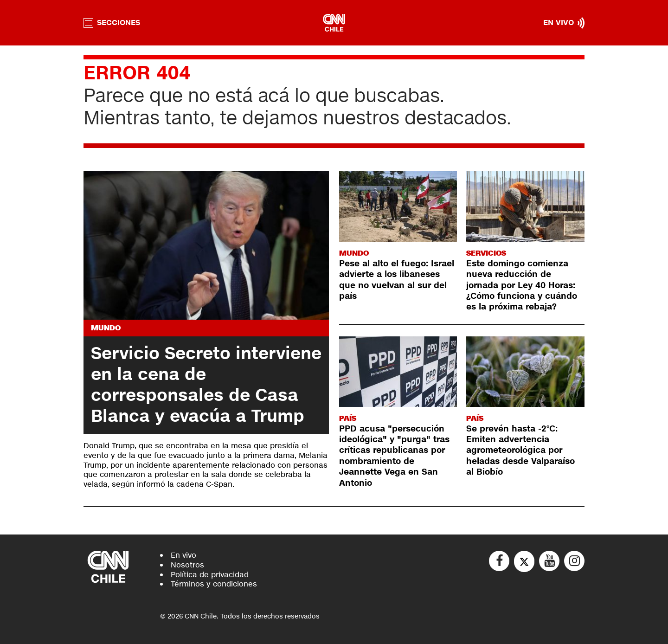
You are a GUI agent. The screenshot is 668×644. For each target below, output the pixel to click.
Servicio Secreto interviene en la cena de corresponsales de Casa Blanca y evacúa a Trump (206, 385)
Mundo (106, 328)
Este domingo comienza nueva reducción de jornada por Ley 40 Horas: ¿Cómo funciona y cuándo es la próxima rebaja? (522, 285)
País (348, 418)
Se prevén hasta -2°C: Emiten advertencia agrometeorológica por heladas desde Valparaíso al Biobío (520, 451)
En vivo (183, 555)
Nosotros (187, 565)
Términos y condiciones (214, 584)
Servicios (486, 253)
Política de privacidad (210, 575)
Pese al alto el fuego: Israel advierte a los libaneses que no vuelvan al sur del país (397, 280)
